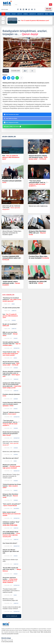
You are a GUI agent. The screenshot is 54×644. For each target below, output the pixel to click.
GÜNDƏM (8, 14)
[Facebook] (18, 9)
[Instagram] (23, 9)
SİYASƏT (14, 14)
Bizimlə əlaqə (5, 9)
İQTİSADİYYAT (33, 14)
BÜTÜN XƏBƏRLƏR (12, 616)
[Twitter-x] (21, 9)
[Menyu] (3, 14)
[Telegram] (32, 9)
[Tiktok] (29, 9)
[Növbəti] (3, 23)
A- (32, 71)
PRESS (51, 14)
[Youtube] (26, 9)
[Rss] (35, 9)
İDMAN (47, 14)
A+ (25, 71)
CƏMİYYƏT (20, 14)
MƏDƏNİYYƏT (40, 14)
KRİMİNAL (26, 14)
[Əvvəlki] (3, 19)
